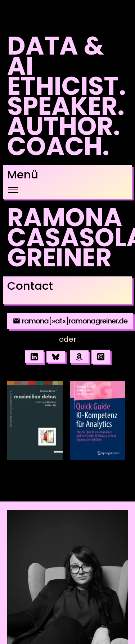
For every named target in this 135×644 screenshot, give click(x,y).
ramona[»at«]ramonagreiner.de (70, 321)
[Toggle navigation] (13, 190)
